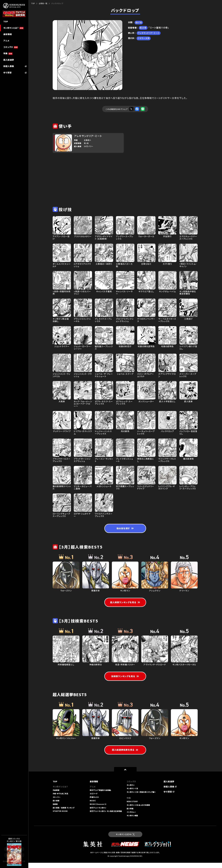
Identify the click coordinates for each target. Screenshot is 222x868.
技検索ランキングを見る (125, 681)
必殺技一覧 (43, 3)
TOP (33, 3)
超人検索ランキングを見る (125, 603)
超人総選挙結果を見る (125, 755)
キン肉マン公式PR (125, 840)
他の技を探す (125, 529)
